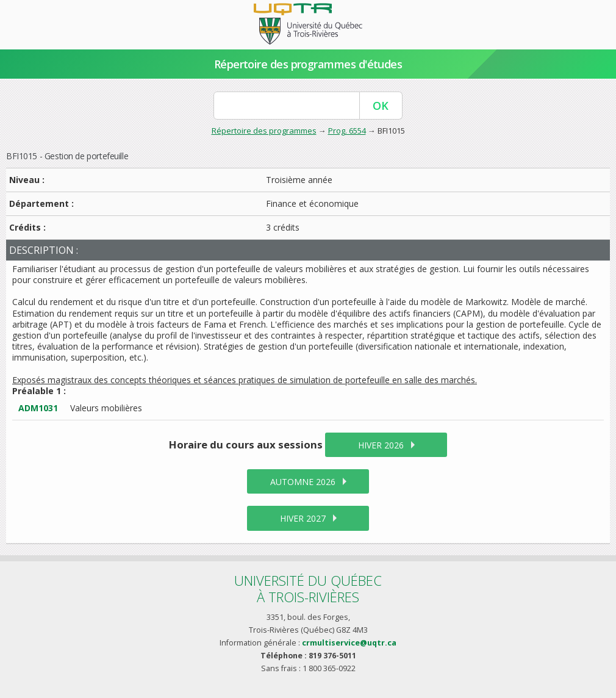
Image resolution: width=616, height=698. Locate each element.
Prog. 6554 (347, 131)
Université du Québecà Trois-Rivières (308, 588)
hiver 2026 (381, 445)
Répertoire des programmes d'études (308, 64)
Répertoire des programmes (264, 131)
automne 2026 (303, 482)
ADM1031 (38, 408)
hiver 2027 (303, 518)
